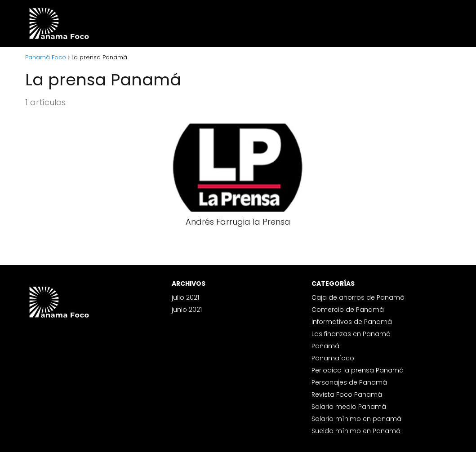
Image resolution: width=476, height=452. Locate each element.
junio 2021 (187, 310)
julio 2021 (185, 297)
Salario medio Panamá (349, 407)
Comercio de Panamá (348, 310)
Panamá (325, 346)
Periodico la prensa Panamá (358, 370)
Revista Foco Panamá (347, 394)
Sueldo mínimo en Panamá (356, 431)
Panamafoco (333, 358)
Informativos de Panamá (352, 322)
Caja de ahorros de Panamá (358, 297)
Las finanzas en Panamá (351, 334)
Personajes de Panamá (349, 382)
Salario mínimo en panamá (356, 419)
